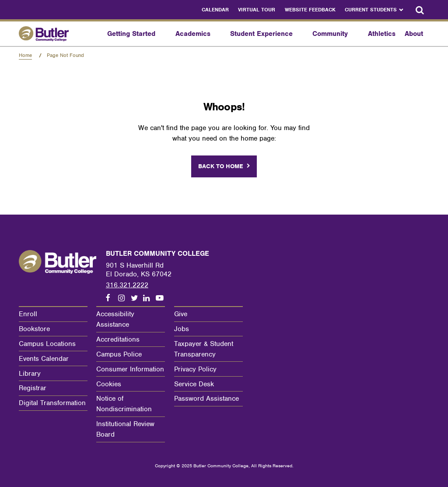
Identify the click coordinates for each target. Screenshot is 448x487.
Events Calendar (44, 359)
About (414, 34)
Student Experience (261, 34)
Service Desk (194, 384)
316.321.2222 (127, 285)
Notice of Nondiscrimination (124, 404)
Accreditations (118, 339)
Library (30, 374)
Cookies (109, 384)
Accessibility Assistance (115, 319)
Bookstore (34, 329)
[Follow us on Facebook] (112, 298)
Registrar (33, 388)
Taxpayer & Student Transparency (204, 349)
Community (330, 34)
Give (181, 314)
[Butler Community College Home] (61, 34)
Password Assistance (206, 399)
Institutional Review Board (125, 429)
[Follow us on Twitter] (137, 298)
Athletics (382, 34)
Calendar (215, 10)
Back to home (221, 166)
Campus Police (119, 354)
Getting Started (131, 34)
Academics (193, 34)
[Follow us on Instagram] (124, 298)
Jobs (182, 329)
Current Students (371, 10)
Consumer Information (130, 369)
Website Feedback (310, 10)
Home (25, 55)
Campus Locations (47, 344)
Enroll (28, 314)
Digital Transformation (52, 403)
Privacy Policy (195, 369)
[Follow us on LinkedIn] (149, 298)
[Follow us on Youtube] (162, 298)
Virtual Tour (257, 10)
